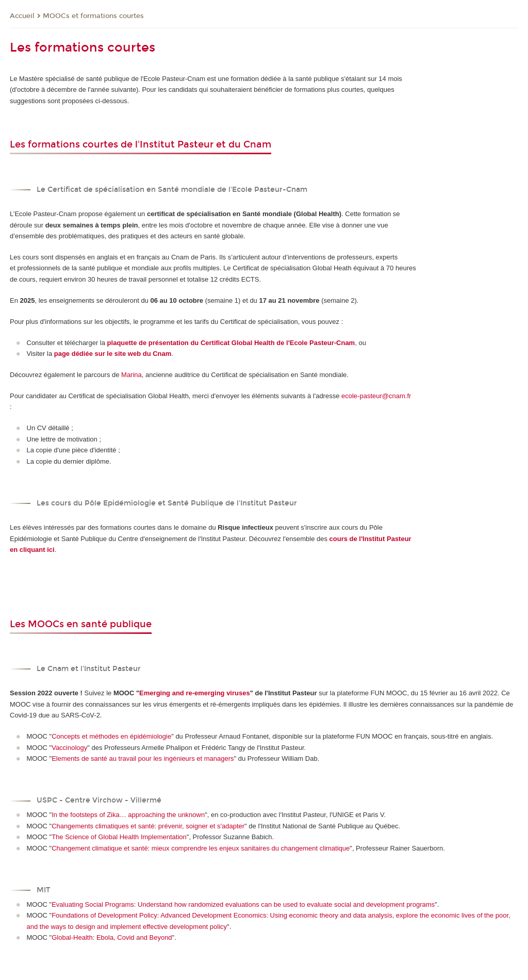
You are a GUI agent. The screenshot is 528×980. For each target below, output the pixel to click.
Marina (131, 375)
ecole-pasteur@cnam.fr (376, 396)
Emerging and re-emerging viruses (195, 693)
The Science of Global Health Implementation (119, 837)
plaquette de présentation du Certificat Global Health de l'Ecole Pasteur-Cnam (231, 343)
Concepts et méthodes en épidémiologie (111, 736)
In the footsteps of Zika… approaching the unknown (128, 815)
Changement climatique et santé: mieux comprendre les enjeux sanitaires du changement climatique (201, 848)
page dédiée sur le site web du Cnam (113, 354)
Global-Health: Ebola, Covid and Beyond (112, 937)
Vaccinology (69, 748)
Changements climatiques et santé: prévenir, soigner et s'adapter (148, 826)
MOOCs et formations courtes (93, 16)
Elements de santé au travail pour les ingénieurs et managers (143, 758)
